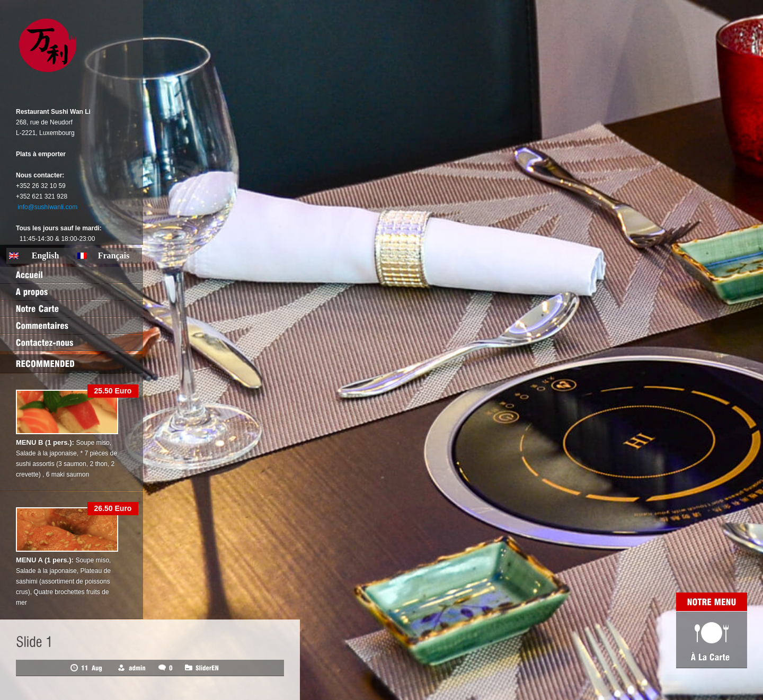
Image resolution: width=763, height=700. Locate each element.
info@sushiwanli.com (47, 207)
